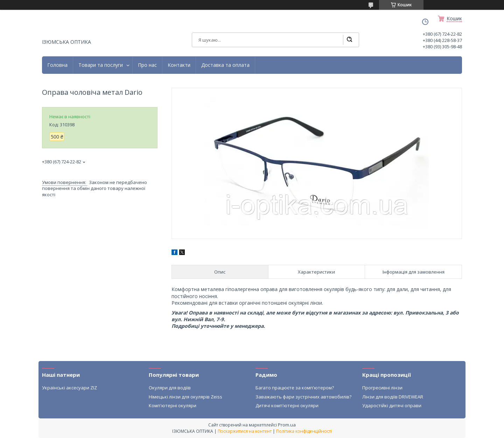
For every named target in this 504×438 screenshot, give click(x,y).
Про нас (147, 65)
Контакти (179, 65)
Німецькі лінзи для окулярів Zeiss (185, 397)
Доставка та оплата (225, 65)
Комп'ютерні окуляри (173, 405)
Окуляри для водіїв (170, 388)
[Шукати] (349, 40)
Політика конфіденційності (304, 431)
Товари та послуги (101, 65)
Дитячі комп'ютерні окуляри (287, 405)
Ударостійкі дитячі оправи (392, 405)
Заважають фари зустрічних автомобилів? (303, 397)
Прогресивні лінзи (382, 388)
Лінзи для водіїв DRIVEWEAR (393, 397)
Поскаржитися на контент (245, 431)
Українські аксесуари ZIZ (69, 388)
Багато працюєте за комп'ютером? (295, 388)
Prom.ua (287, 425)
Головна (57, 65)
